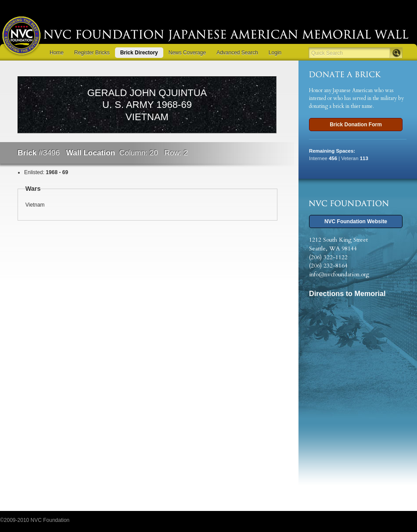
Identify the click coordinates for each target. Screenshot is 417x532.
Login (275, 53)
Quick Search (327, 53)
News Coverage (187, 53)
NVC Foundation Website (356, 221)
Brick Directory (139, 53)
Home (57, 53)
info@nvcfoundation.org (339, 275)
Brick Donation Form (356, 125)
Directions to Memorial (347, 293)
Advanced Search (237, 53)
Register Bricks (92, 53)
